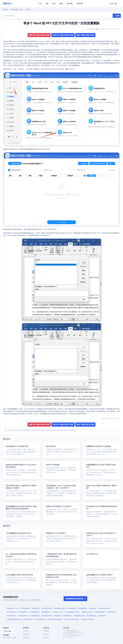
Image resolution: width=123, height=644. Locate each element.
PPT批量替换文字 (23, 612)
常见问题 (70, 4)
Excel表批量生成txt (40, 619)
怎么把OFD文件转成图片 (87, 619)
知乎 (11, 638)
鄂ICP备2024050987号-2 (72, 634)
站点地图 (26, 638)
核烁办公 (7, 4)
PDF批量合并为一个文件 (13, 608)
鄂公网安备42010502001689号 (73, 635)
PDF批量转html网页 (47, 608)
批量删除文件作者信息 (87, 612)
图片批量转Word (91, 616)
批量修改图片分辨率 (80, 616)
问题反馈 (46, 631)
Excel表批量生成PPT (28, 619)
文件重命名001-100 (58, 612)
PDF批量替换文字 (46, 612)
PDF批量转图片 (36, 608)
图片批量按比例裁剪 (47, 616)
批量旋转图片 (57, 616)
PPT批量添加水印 (23, 616)
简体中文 (93, 29)
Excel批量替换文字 (35, 612)
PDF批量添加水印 (111, 612)
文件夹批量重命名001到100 (72, 612)
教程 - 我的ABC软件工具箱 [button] (85, 35)
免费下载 (80, 4)
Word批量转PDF (72, 608)
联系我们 (46, 634)
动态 (54, 4)
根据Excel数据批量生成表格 (55, 619)
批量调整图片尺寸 (68, 616)
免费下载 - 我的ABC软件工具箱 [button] (39, 35)
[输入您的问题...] (59, 16)
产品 (40, 4)
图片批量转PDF (101, 616)
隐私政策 (26, 634)
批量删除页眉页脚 (100, 612)
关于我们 (46, 638)
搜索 (117, 16)
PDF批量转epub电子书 (60, 608)
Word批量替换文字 (12, 612)
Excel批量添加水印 (35, 616)
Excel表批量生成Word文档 (14, 619)
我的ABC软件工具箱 (17, 10)
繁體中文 (98, 29)
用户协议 (26, 631)
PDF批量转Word (26, 608)
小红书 (8, 638)
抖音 (4, 638)
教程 (61, 4)
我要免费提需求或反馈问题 (75, 599)
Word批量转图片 (83, 608)
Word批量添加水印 (12, 616)
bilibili (15, 638)
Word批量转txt (93, 608)
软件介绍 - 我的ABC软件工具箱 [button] (63, 35)
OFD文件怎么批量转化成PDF (71, 619)
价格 (47, 4)
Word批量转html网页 (104, 608)
